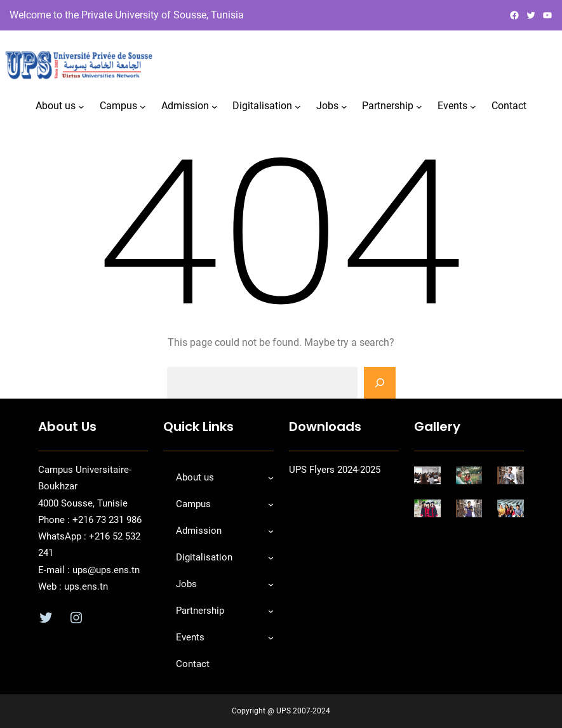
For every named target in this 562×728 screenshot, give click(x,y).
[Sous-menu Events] (473, 107)
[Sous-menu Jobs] (344, 107)
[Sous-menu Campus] (143, 107)
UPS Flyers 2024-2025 (335, 470)
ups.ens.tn (85, 586)
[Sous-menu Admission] (215, 107)
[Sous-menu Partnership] (419, 107)
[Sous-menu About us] (81, 107)
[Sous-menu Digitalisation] (298, 107)
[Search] (380, 383)
